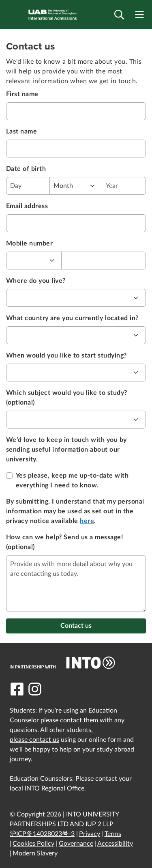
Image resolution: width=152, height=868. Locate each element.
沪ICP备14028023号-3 (42, 834)
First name (22, 94)
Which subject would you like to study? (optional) (67, 398)
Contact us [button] (76, 626)
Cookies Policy (33, 844)
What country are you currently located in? (72, 318)
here (87, 521)
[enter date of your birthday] (28, 186)
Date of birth (26, 169)
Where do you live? (36, 281)
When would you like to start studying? (66, 355)
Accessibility (115, 844)
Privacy (90, 834)
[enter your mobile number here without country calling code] (104, 261)
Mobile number (29, 243)
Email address (27, 206)
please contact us (34, 740)
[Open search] (119, 15)
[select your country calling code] (34, 261)
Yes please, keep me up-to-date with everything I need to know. (72, 480)
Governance (76, 844)
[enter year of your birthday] (124, 186)
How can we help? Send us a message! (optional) (65, 542)
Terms (113, 834)
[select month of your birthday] (76, 186)
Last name (21, 131)
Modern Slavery (35, 853)
